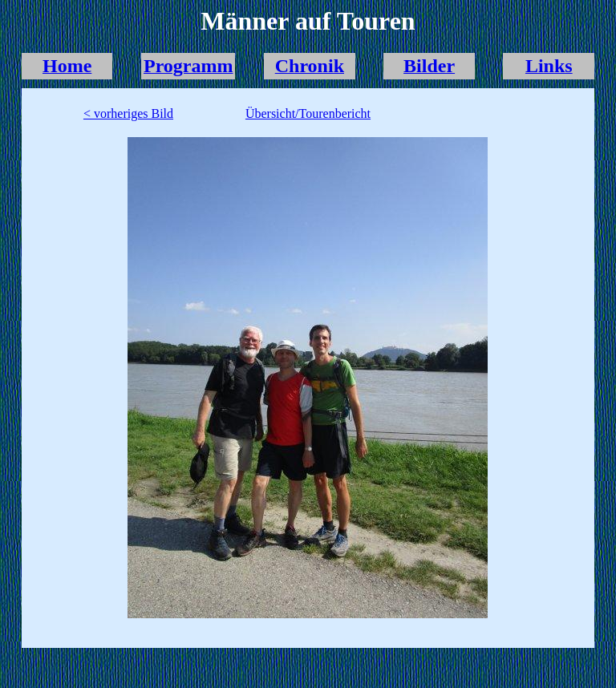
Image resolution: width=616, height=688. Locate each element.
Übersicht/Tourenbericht (308, 113)
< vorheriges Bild (128, 113)
